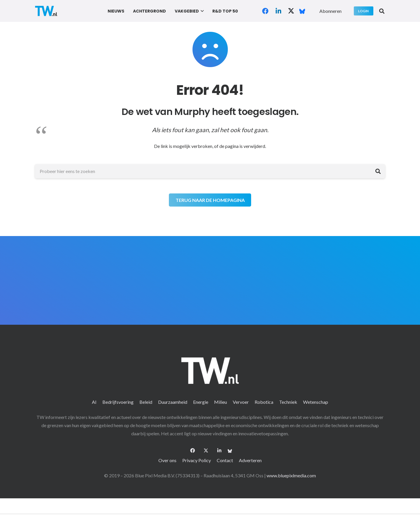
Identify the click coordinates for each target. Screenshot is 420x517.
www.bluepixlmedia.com (291, 475)
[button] (201, 11)
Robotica (264, 402)
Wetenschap (316, 402)
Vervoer (241, 402)
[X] (291, 11)
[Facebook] (265, 11)
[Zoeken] (378, 171)
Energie (201, 402)
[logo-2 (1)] (46, 11)
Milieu (220, 402)
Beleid (146, 402)
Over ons (167, 460)
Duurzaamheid (173, 402)
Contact (225, 460)
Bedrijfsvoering (118, 402)
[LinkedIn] (278, 11)
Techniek (288, 402)
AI (94, 402)
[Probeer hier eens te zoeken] (210, 171)
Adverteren (250, 460)
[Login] (364, 11)
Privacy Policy (197, 460)
